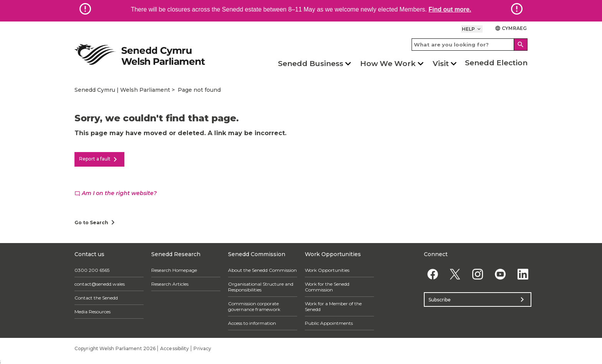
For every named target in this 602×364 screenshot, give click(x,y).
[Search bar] (470, 45)
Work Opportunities (327, 270)
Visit (441, 64)
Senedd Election (496, 63)
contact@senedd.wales (100, 284)
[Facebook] (432, 274)
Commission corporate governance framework (254, 306)
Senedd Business (311, 64)
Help (472, 29)
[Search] (521, 45)
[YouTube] (500, 274)
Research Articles (170, 284)
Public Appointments (329, 323)
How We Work (388, 64)
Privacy (202, 348)
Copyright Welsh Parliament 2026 (115, 348)
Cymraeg (511, 28)
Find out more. (450, 9)
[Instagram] (478, 274)
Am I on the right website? (116, 193)
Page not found (199, 90)
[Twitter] (455, 274)
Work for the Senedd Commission (327, 287)
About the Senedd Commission (262, 270)
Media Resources (93, 312)
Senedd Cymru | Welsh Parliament (122, 90)
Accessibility (174, 348)
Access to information (252, 323)
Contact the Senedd (96, 298)
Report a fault (99, 159)
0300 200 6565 (92, 270)
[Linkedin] (523, 274)
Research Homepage (174, 270)
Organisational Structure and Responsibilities (261, 287)
